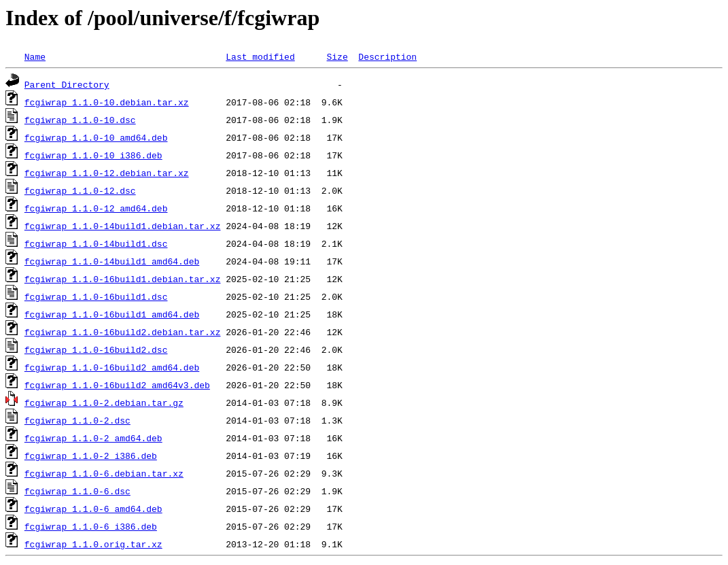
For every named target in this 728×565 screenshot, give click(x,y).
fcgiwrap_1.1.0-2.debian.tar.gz (104, 403)
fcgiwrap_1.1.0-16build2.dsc (96, 349)
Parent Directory (67, 84)
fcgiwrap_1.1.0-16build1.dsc (96, 296)
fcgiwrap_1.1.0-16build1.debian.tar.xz (123, 279)
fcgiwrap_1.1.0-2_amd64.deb (93, 438)
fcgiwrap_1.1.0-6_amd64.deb (93, 509)
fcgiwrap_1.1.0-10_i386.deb (93, 155)
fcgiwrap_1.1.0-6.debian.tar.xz (104, 473)
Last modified (260, 56)
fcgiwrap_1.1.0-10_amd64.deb (96, 137)
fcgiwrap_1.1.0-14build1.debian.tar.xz (123, 226)
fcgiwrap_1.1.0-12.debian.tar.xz (107, 173)
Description (387, 56)
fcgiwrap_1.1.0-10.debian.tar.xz (107, 102)
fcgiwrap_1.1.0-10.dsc (80, 120)
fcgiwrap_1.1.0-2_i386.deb (91, 456)
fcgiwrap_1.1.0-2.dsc (77, 420)
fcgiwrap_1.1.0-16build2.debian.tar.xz (123, 332)
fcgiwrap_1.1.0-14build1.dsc (96, 243)
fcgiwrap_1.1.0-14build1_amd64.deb (112, 261)
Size (337, 56)
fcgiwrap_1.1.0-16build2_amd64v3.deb (117, 385)
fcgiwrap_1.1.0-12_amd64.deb (96, 208)
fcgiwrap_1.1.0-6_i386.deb (91, 526)
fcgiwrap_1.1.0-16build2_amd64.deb (112, 367)
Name (35, 56)
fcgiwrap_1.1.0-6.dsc (77, 491)
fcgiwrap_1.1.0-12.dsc (80, 190)
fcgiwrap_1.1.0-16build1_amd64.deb (112, 314)
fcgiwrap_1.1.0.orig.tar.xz (93, 544)
